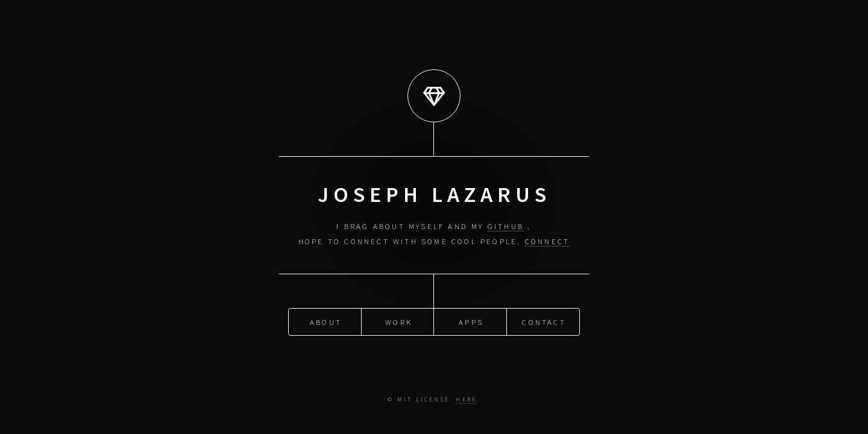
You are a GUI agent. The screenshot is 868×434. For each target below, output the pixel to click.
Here (466, 400)
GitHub (506, 226)
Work (399, 321)
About (326, 321)
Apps (471, 321)
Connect (547, 241)
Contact (544, 321)
